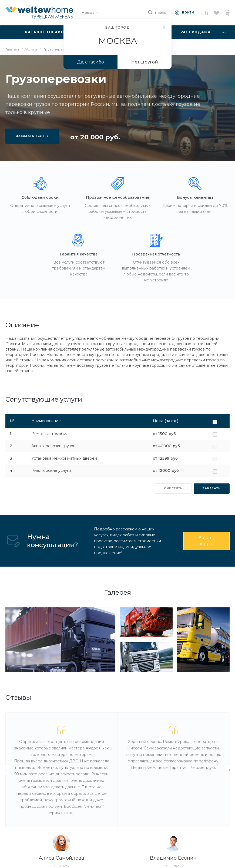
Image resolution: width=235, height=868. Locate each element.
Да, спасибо (90, 62)
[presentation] (5, 770)
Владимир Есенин (173, 858)
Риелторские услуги (51, 470)
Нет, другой (145, 62)
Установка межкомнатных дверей (64, 458)
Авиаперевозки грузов (53, 446)
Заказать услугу (32, 136)
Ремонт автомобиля (51, 434)
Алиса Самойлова (61, 858)
